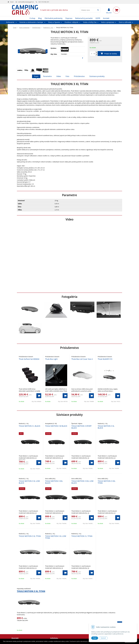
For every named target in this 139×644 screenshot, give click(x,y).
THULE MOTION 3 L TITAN (82, 536)
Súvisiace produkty (97, 76)
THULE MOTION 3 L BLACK (30, 426)
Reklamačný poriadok (84, 18)
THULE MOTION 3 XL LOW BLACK (29, 482)
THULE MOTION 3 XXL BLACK (54, 482)
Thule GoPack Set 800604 (29, 359)
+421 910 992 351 (44, 2)
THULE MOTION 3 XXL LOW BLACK (82, 482)
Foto (67, 76)
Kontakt (106, 18)
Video (59, 76)
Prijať (95, 638)
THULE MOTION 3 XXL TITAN (107, 482)
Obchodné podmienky (54, 18)
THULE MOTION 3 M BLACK (56, 426)
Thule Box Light (51, 359)
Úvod (12, 2)
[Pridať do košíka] (105, 54)
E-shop (32, 18)
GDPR (98, 18)
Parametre (47, 76)
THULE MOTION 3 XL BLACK (106, 427)
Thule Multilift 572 (105, 359)
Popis (36, 76)
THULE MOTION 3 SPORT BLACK (81, 427)
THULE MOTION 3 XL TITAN (30, 536)
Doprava (69, 18)
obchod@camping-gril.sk (26, 2)
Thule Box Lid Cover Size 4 (82, 359)
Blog (40, 18)
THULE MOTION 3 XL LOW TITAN (56, 537)
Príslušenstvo (79, 76)
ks (94, 54)
